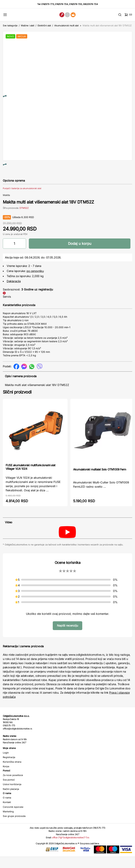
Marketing (8, 823)
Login (6, 764)
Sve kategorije (10, 25)
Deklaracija (14, 292)
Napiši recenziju (67, 637)
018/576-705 (75, 4)
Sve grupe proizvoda (14, 827)
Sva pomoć (9, 791)
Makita (6, 206)
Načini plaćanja (11, 800)
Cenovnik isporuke (13, 818)
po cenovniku (35, 282)
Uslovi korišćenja (12, 795)
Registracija (9, 768)
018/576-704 (62, 4)
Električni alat (44, 25)
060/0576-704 (90, 4)
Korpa (6, 778)
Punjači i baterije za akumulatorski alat (22, 200)
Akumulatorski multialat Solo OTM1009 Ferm (100, 481)
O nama (7, 809)
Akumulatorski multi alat (66, 25)
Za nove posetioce (13, 786)
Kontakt (7, 813)
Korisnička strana (12, 773)
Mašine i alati (28, 25)
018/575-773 (48, 4)
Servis (7, 308)
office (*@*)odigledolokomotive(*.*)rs (71, 849)
